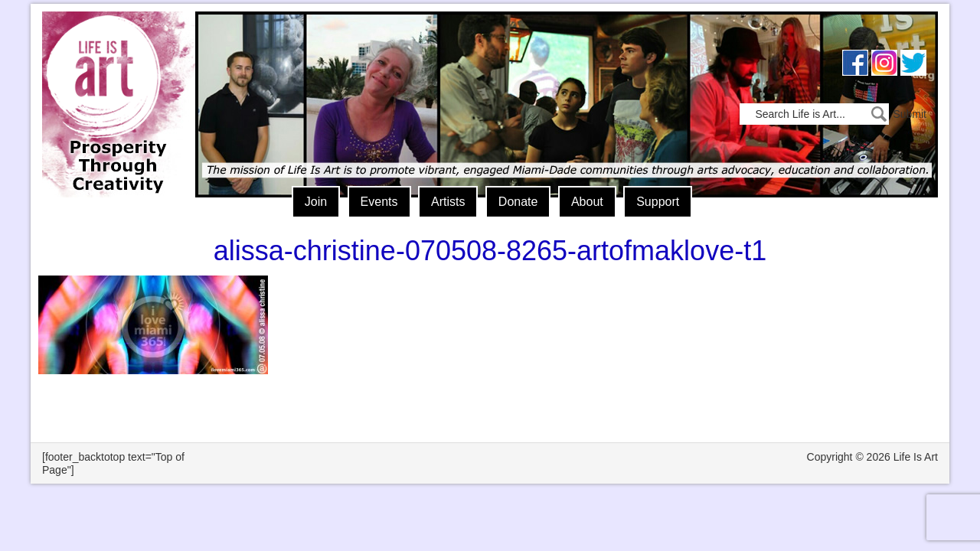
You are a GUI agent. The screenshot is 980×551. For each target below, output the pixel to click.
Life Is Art (113, 82)
